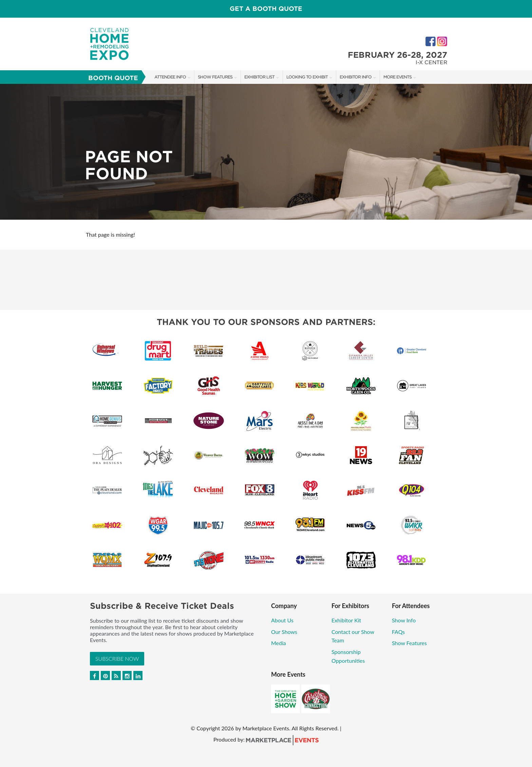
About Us (282, 620)
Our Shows (284, 632)
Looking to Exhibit (307, 77)
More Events (397, 77)
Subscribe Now (117, 659)
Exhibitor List (259, 77)
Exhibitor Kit (346, 620)
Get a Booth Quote (266, 9)
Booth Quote (113, 78)
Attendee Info (170, 77)
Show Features (215, 77)
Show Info (404, 620)
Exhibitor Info (356, 77)
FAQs (398, 632)
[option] (266, 152)
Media (279, 643)
